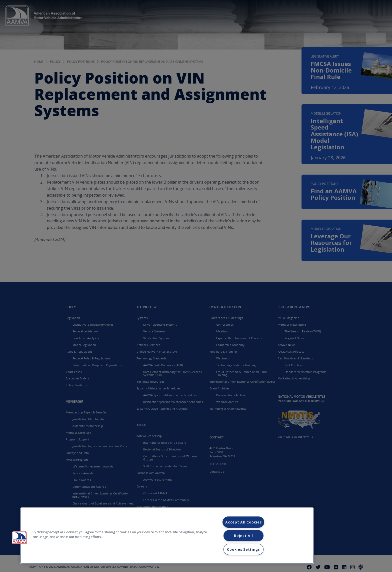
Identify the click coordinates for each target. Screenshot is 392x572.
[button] (19, 537)
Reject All (243, 536)
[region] (167, 536)
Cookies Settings (243, 549)
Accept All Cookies (243, 522)
